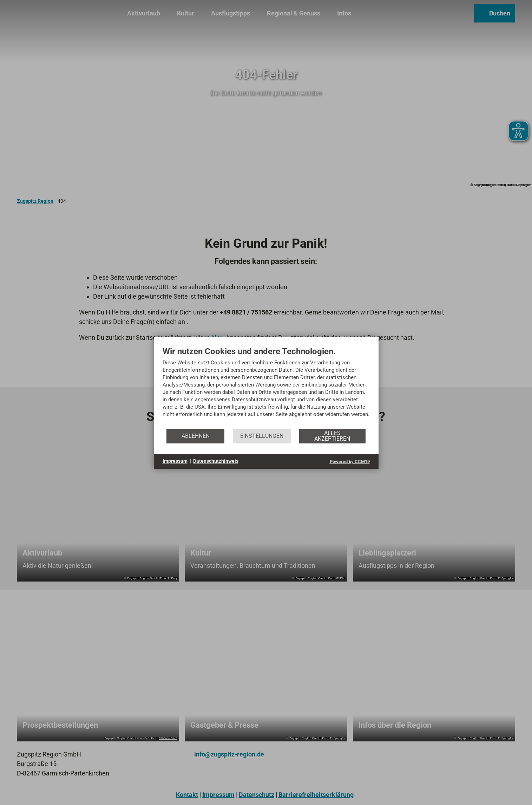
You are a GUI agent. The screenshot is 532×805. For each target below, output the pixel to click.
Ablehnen (196, 436)
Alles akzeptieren (332, 436)
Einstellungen (262, 436)
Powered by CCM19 (350, 462)
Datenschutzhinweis (216, 461)
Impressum (175, 461)
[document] (266, 387)
